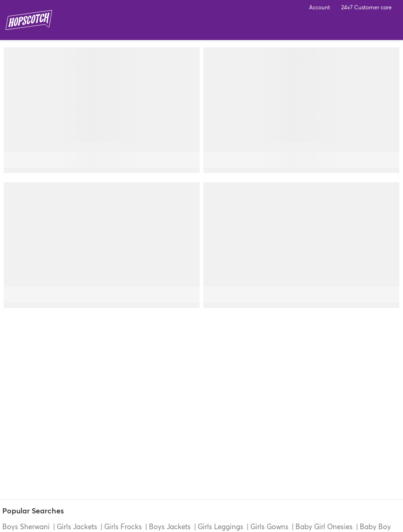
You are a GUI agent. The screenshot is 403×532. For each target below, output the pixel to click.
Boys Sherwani (27, 526)
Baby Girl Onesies (324, 526)
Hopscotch (29, 20)
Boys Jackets (170, 526)
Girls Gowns (269, 526)
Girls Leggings (221, 526)
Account (319, 7)
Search (362, 28)
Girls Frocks (123, 526)
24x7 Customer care (366, 7)
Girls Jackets (77, 526)
